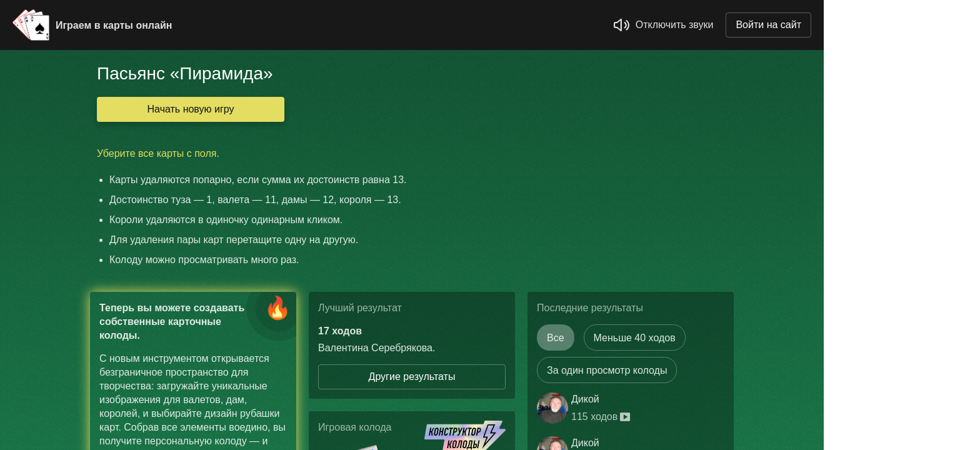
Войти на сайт (768, 25)
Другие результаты (412, 377)
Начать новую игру (191, 109)
